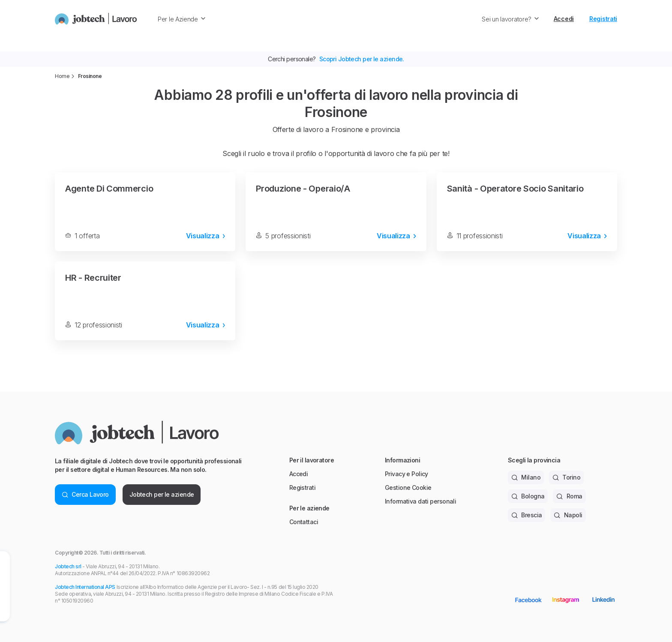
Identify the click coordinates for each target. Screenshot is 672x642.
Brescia (527, 515)
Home (62, 76)
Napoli (568, 515)
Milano (526, 477)
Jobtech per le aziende (162, 494)
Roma (569, 496)
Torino (566, 477)
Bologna (528, 496)
